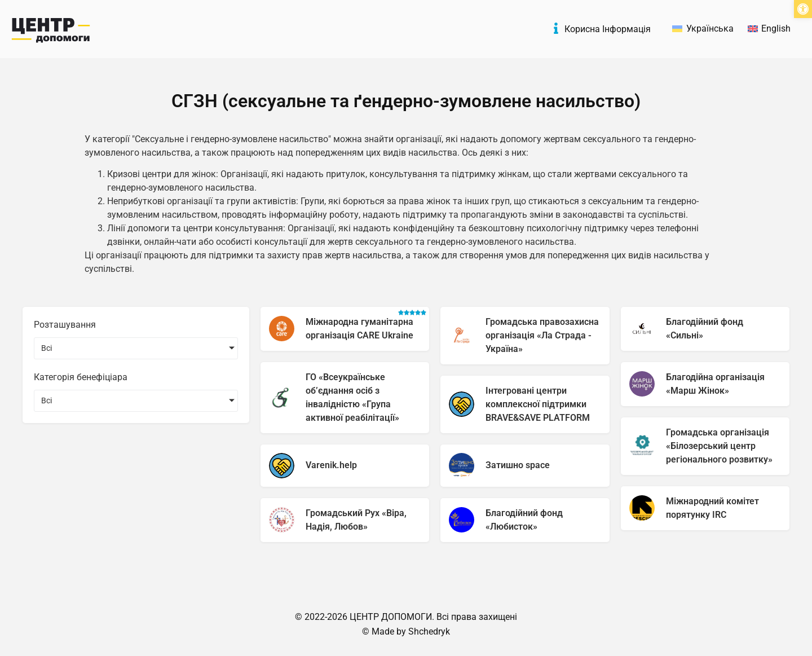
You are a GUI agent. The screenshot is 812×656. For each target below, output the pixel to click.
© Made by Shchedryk (406, 631)
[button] (803, 9)
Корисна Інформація (608, 29)
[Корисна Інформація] (556, 28)
